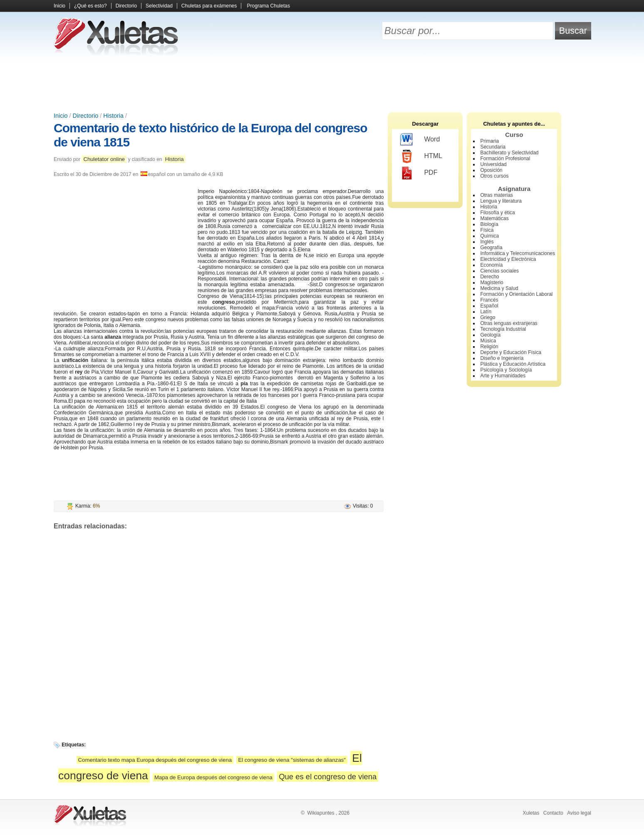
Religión (489, 347)
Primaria (489, 141)
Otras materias (497, 195)
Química (489, 236)
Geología (490, 335)
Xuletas (531, 813)
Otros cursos (494, 176)
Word (420, 140)
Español (489, 306)
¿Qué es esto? (90, 6)
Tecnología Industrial (503, 329)
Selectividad (159, 6)
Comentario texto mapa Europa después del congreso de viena (155, 760)
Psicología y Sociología (506, 370)
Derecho (489, 277)
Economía (491, 265)
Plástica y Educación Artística (513, 364)
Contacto (553, 813)
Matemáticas (494, 218)
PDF (419, 173)
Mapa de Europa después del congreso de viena (213, 777)
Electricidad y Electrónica (508, 259)
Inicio (59, 6)
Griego (488, 317)
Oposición (491, 170)
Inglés (487, 242)
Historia (113, 116)
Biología (489, 224)
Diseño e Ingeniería (502, 358)
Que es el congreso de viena (328, 777)
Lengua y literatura (501, 201)
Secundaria (493, 147)
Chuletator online (104, 159)
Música (488, 341)
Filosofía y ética (497, 213)
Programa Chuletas (269, 6)
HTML (421, 156)
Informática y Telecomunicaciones (518, 253)
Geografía (491, 248)
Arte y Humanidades (503, 376)
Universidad (493, 164)
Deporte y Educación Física (511, 352)
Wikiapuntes (321, 813)
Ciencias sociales (499, 271)
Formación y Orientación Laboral (516, 294)
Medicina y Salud (499, 288)
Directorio (126, 6)
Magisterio (492, 282)
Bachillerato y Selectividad (509, 153)
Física (487, 230)
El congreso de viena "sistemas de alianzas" (292, 760)
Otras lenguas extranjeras (509, 323)
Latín (486, 312)
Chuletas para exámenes (209, 6)
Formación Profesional (505, 159)
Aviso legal (579, 813)
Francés (489, 300)
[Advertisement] (322, 83)
